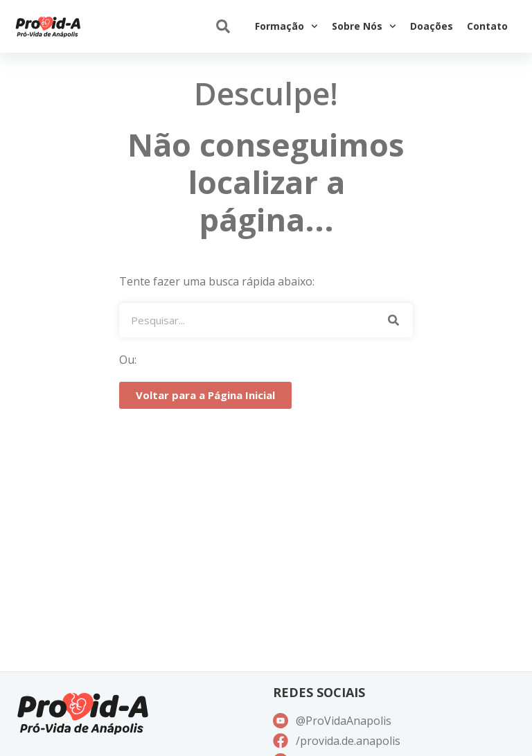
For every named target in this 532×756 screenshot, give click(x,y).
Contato (487, 26)
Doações (432, 26)
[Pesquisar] (394, 320)
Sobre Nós (364, 26)
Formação (286, 26)
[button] (223, 27)
